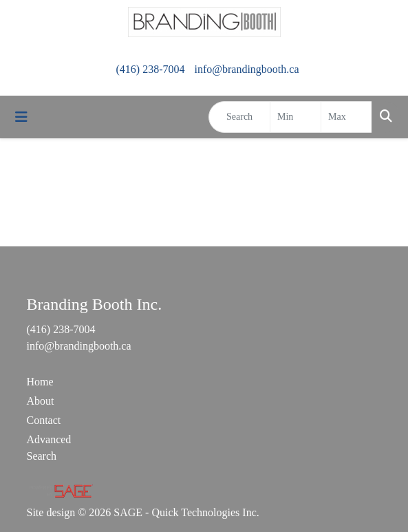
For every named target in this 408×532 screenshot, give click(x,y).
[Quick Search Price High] (346, 117)
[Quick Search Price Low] (296, 117)
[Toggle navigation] (21, 117)
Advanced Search (49, 448)
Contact (44, 420)
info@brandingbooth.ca (246, 69)
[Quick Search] (239, 117)
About (41, 401)
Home (40, 382)
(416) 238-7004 (150, 69)
